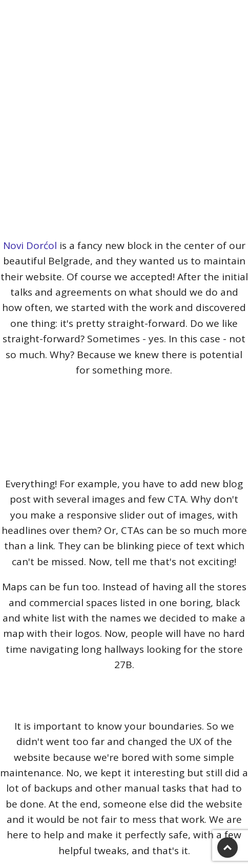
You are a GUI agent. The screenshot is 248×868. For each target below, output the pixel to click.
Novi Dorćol (30, 245)
